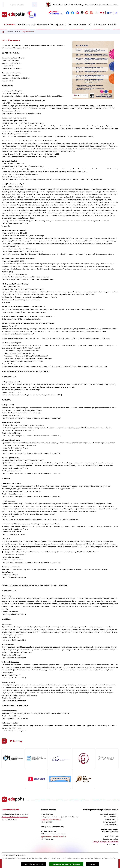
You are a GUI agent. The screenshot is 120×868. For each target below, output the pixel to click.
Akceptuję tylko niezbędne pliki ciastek (66, 864)
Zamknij (93, 864)
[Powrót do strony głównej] (3, 32)
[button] (93, 98)
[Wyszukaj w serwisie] (18, 5)
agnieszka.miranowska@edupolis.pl (54, 837)
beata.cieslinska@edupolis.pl (51, 819)
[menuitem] (10, 24)
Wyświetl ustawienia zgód (34, 864)
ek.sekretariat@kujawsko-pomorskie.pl (15, 817)
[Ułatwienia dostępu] (116, 13)
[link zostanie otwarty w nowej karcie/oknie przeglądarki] (56, 13)
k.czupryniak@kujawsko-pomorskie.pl (105, 842)
